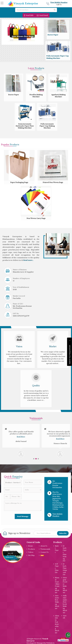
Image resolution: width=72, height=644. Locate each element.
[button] (59, 2)
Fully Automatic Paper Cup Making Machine (47, 126)
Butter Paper (53, 35)
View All (65, 617)
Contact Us (44, 552)
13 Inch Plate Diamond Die (65, 569)
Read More (21, 437)
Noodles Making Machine (36, 96)
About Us (44, 546)
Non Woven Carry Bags (36, 218)
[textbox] (36, 10)
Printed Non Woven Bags (53, 182)
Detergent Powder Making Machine (65, 585)
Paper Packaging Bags (19, 182)
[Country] (33, 490)
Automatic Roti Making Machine (57, 602)
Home (30, 546)
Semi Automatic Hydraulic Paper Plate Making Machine (25, 126)
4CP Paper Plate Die (57, 568)
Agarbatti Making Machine (58, 96)
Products (32, 549)
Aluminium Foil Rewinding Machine (57, 624)
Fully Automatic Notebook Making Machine (65, 604)
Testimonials (45, 549)
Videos (31, 552)
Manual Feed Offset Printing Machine (57, 585)
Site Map (31, 555)
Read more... (28, 260)
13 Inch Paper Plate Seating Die (65, 553)
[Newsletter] (51, 533)
